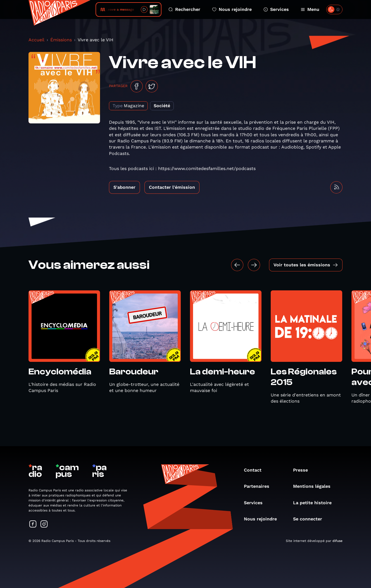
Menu (310, 9)
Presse (303, 470)
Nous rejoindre (232, 9)
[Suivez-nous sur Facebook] (33, 524)
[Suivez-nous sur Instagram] (44, 524)
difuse (337, 541)
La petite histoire (315, 503)
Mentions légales (315, 486)
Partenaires (259, 486)
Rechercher (184, 9)
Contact (255, 470)
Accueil (36, 40)
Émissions (61, 40)
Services (276, 9)
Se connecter (310, 519)
